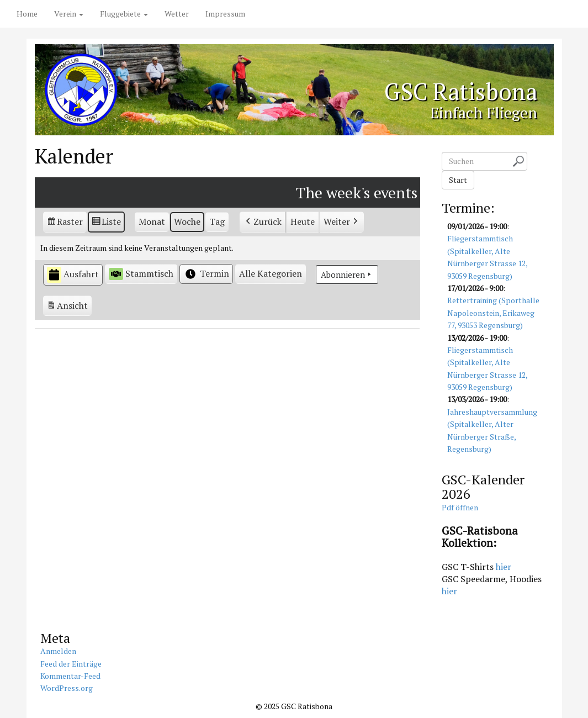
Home (27, 14)
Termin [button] (206, 274)
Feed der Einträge (71, 664)
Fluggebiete (124, 14)
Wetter (177, 14)
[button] (271, 274)
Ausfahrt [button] (73, 275)
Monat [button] (152, 221)
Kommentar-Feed (70, 676)
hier (504, 567)
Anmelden (58, 651)
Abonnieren (347, 274)
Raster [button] (65, 223)
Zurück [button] (263, 222)
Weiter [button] (342, 222)
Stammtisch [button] (141, 274)
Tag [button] (217, 221)
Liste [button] (107, 223)
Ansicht (69, 307)
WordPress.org (67, 688)
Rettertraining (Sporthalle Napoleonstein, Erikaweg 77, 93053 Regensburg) (493, 313)
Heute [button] (303, 221)
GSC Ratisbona (460, 92)
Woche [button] (187, 221)
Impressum (225, 14)
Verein (69, 14)
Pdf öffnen (460, 507)
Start (458, 180)
